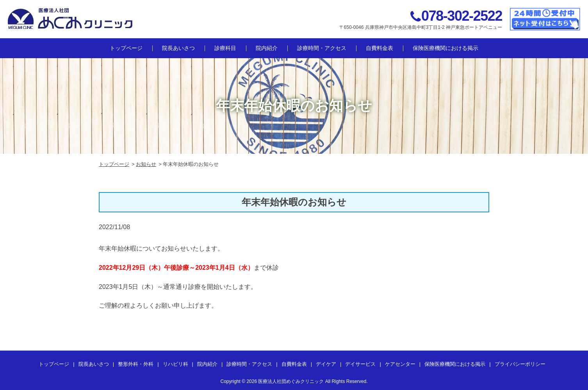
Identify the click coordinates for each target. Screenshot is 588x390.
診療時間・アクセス (322, 48)
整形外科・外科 (136, 364)
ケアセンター (400, 364)
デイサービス (360, 364)
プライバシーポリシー (520, 364)
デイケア (326, 364)
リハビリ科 (176, 364)
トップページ (126, 48)
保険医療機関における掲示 (445, 48)
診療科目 (225, 48)
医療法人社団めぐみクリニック (291, 381)
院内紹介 (267, 48)
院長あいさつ (178, 48)
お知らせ (146, 164)
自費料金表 (380, 48)
